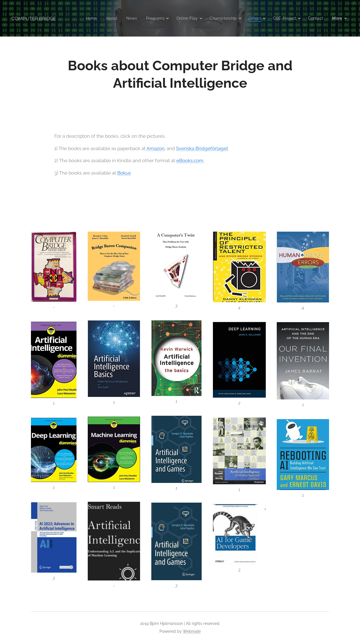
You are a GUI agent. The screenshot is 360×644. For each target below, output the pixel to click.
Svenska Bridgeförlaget (202, 148)
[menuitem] (85, 18)
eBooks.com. (190, 161)
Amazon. (156, 148)
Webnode (192, 631)
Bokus (124, 173)
